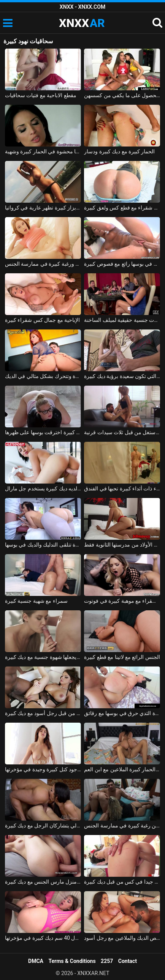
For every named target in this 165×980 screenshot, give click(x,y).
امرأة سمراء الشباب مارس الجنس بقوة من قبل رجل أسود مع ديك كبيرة (43, 713)
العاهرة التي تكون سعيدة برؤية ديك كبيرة (122, 376)
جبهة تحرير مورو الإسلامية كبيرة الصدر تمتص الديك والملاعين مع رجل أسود (122, 938)
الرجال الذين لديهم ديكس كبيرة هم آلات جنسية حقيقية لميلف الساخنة (122, 320)
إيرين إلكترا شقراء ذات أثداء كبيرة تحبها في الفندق (122, 488)
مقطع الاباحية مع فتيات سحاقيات (41, 95)
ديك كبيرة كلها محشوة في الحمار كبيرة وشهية (43, 151)
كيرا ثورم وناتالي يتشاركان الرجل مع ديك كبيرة (43, 826)
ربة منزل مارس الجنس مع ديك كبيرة (43, 882)
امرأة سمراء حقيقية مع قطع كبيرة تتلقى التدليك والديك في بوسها (43, 545)
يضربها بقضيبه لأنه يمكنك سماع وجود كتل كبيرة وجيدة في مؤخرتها (43, 769)
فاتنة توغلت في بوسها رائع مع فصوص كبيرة (122, 264)
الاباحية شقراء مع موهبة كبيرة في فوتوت (122, 601)
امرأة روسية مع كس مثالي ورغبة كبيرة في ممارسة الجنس (43, 264)
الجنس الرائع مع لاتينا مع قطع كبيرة (122, 657)
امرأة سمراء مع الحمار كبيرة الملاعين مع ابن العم (122, 769)
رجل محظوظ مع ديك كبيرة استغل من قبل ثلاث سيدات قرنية (122, 432)
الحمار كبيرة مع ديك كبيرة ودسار (119, 151)
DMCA (36, 961)
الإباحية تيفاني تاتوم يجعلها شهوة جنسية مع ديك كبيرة (43, 657)
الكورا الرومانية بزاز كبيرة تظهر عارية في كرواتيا (43, 208)
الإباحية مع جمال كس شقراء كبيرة (42, 320)
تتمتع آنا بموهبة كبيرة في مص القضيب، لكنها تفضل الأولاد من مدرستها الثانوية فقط (122, 545)
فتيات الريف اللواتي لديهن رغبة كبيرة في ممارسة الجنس (122, 826)
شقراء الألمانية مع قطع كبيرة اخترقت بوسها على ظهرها (43, 432)
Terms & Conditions (72, 961)
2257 (107, 961)
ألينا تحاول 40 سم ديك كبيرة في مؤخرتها (43, 938)
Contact (128, 961)
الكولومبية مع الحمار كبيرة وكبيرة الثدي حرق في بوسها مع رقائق (122, 713)
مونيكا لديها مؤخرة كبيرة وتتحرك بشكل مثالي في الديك (43, 376)
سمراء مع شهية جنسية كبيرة (36, 601)
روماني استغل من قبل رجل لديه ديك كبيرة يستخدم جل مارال (43, 488)
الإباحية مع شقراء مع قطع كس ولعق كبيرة (122, 208)
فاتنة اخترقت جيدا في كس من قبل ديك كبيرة (122, 882)
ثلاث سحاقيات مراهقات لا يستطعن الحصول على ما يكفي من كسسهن (122, 95)
